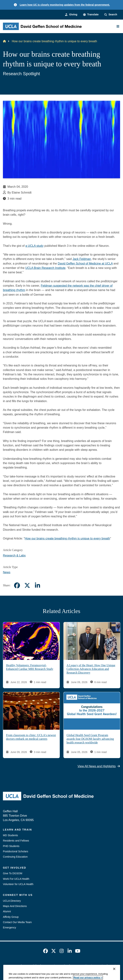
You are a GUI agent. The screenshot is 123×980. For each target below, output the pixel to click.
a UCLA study (34, 246)
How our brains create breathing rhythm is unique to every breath (67, 538)
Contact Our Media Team (17, 922)
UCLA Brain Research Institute (45, 268)
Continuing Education (15, 857)
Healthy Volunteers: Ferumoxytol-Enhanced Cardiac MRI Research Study (30, 667)
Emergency (10, 927)
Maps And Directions (15, 906)
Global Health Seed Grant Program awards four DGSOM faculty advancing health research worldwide (90, 739)
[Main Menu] (118, 26)
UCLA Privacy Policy (56, 966)
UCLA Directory (12, 901)
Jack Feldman (82, 259)
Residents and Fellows (16, 841)
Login (114, 966)
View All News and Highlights (99, 766)
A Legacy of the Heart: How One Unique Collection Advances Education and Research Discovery (91, 669)
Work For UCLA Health (16, 879)
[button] (91, 15)
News (7, 572)
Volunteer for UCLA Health (18, 884)
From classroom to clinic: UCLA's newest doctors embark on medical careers (31, 737)
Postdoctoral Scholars (16, 851)
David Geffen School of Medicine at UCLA (85, 263)
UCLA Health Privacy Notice (89, 966)
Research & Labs (14, 555)
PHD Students (11, 846)
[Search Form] (111, 15)
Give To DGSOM (13, 873)
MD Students (10, 835)
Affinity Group (11, 917)
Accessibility (32, 966)
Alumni (7, 911)
